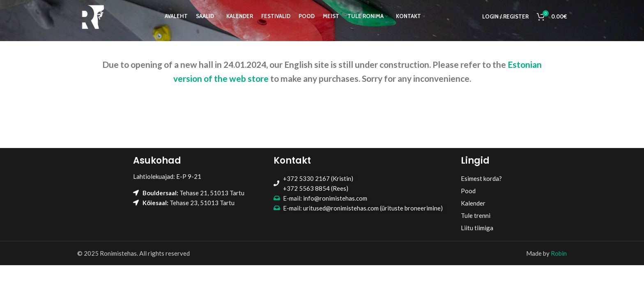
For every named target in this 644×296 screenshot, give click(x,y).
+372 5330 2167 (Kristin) (318, 178)
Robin (559, 253)
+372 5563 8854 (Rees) (316, 188)
